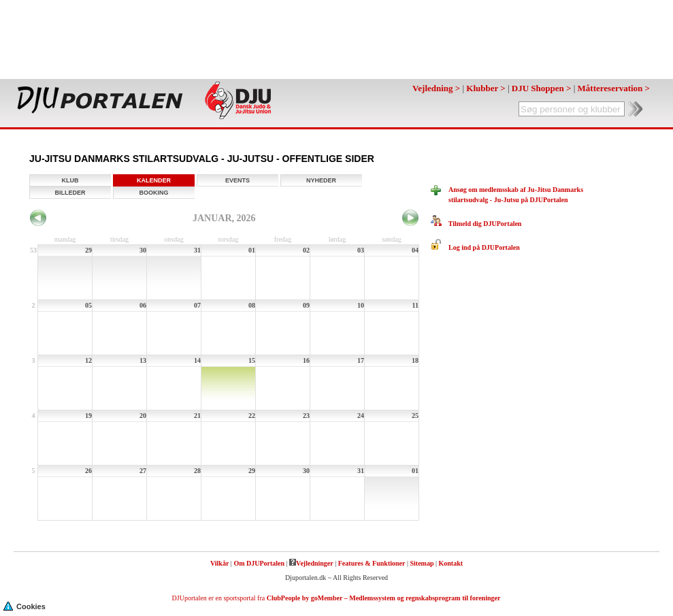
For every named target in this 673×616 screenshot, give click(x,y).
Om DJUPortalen (259, 563)
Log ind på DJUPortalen (475, 247)
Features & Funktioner (372, 563)
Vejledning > (436, 88)
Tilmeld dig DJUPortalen (476, 224)
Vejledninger (311, 563)
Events (237, 180)
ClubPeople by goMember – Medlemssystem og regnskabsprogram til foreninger (384, 598)
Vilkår (219, 563)
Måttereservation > (614, 88)
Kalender (154, 180)
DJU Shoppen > (542, 88)
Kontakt (451, 563)
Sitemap (422, 563)
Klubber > (486, 88)
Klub (70, 180)
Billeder (70, 193)
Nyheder (321, 180)
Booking (153, 193)
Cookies (24, 605)
